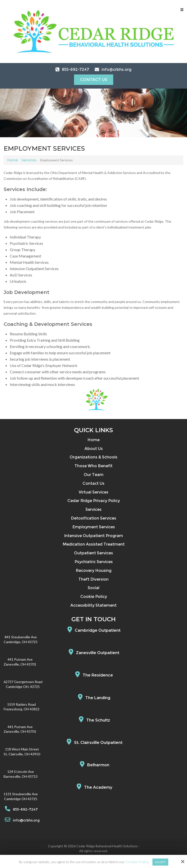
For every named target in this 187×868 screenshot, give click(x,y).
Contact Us (94, 80)
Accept (160, 862)
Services (29, 160)
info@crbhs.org (117, 69)
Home (13, 160)
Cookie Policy (137, 862)
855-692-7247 (75, 69)
